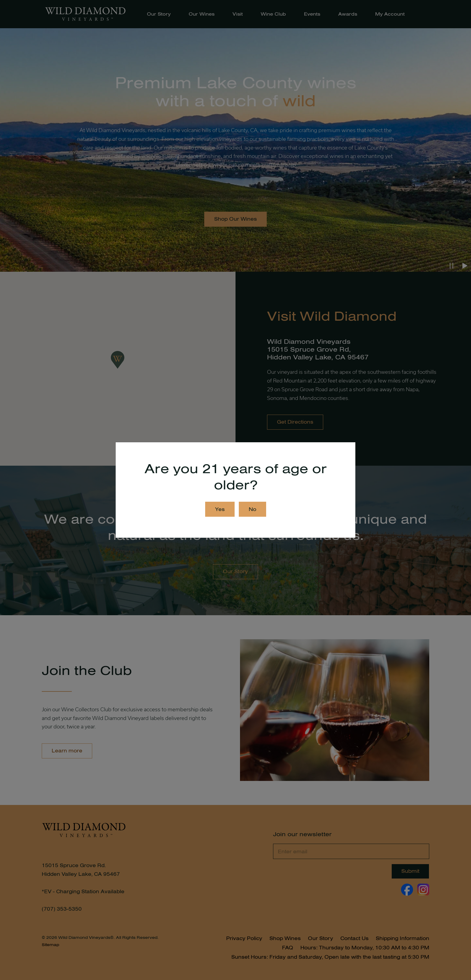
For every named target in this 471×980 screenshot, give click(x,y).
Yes (220, 509)
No (252, 509)
